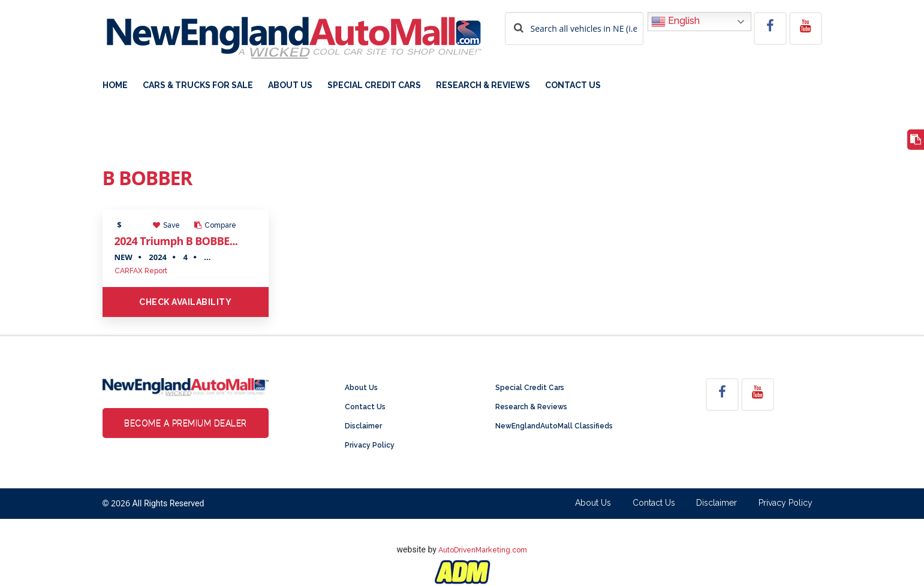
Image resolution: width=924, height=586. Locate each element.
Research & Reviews (483, 85)
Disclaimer (363, 426)
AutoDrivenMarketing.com (483, 550)
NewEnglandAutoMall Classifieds (554, 426)
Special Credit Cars (374, 85)
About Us (290, 85)
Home (115, 85)
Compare (215, 225)
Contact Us (573, 85)
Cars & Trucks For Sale (198, 85)
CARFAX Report (141, 271)
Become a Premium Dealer (186, 423)
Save (166, 225)
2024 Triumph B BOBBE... (176, 241)
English (675, 22)
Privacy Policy (370, 445)
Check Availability (185, 302)
